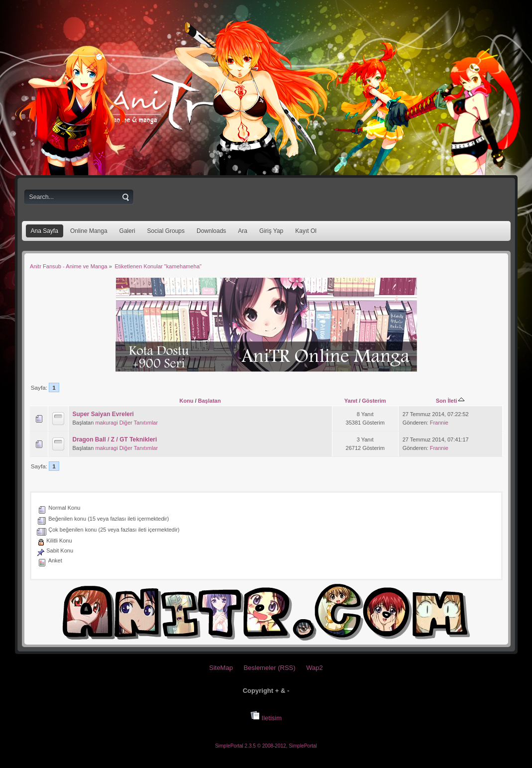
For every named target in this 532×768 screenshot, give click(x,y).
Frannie (439, 423)
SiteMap (221, 668)
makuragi (106, 423)
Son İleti (450, 401)
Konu (187, 401)
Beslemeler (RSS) (270, 668)
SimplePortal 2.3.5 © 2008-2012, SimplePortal (266, 746)
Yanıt (351, 401)
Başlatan (210, 401)
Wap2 (314, 668)
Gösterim (374, 401)
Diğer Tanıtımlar (139, 423)
